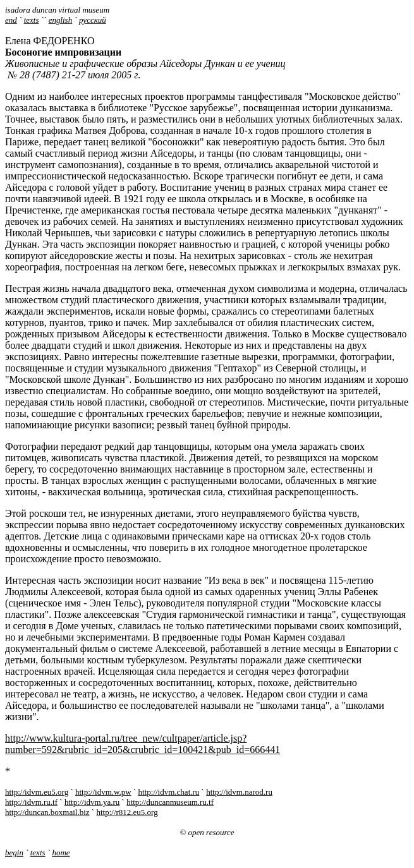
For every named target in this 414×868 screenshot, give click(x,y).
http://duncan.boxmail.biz (47, 812)
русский (93, 20)
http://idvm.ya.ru (92, 802)
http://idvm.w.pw (103, 792)
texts (32, 20)
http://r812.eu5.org (127, 812)
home (61, 853)
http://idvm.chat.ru (169, 792)
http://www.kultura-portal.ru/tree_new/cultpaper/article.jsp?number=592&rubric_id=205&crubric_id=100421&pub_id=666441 (143, 744)
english (61, 20)
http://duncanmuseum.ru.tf (170, 802)
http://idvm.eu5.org (37, 792)
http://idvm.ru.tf (31, 802)
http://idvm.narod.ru (239, 792)
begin (14, 853)
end (11, 20)
